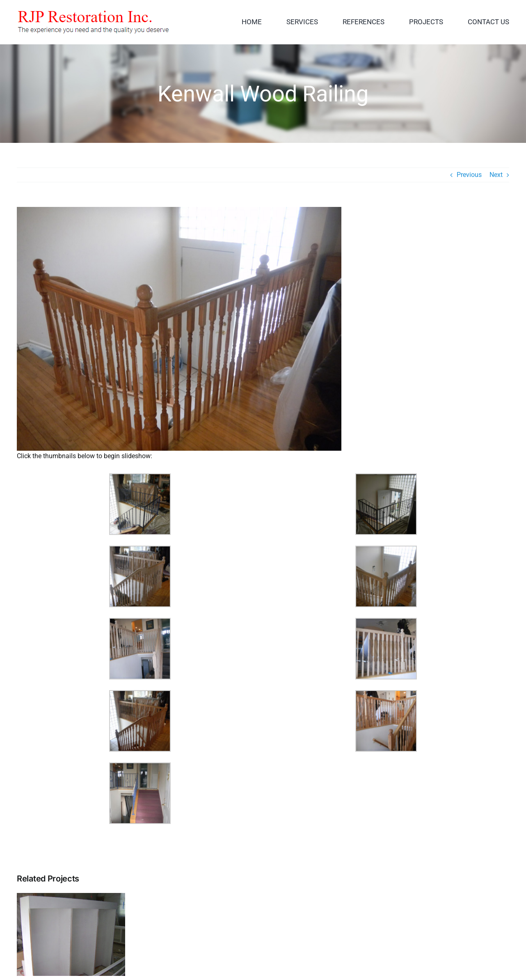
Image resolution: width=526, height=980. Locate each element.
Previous (469, 175)
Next (496, 175)
